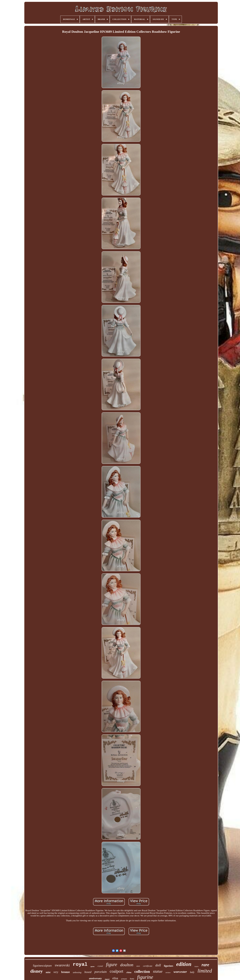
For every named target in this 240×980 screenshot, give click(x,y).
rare (205, 965)
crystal (100, 966)
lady (192, 972)
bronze (66, 972)
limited (205, 971)
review (168, 973)
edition (184, 964)
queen (92, 966)
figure (112, 964)
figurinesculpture (42, 966)
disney (36, 971)
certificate (148, 966)
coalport (116, 971)
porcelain (101, 972)
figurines (169, 966)
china (129, 972)
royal (80, 964)
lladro (197, 966)
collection (142, 972)
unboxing (77, 972)
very (56, 972)
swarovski (62, 965)
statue (158, 971)
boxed (88, 972)
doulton (127, 965)
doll (158, 965)
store (138, 966)
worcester (180, 972)
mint (48, 972)
